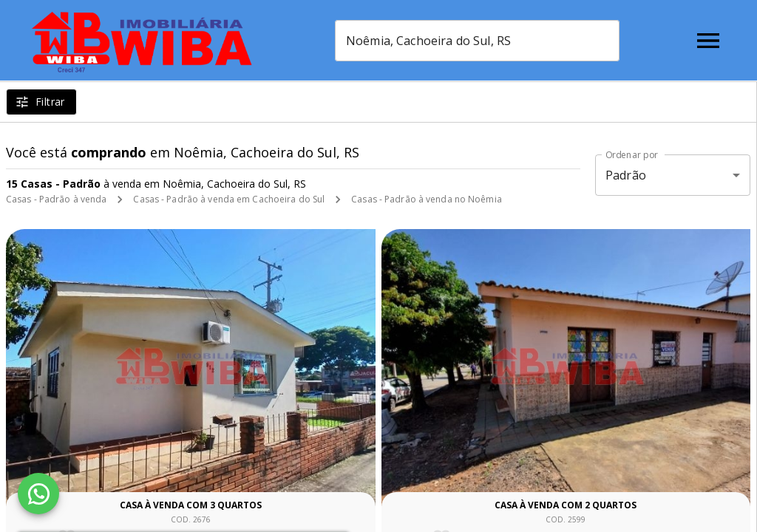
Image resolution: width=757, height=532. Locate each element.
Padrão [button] (626, 175)
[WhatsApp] (38, 494)
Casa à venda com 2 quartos (566, 505)
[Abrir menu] (708, 41)
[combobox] (477, 41)
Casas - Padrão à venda (56, 199)
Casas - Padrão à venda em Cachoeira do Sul (229, 199)
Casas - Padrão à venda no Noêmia (427, 199)
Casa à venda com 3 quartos (191, 505)
